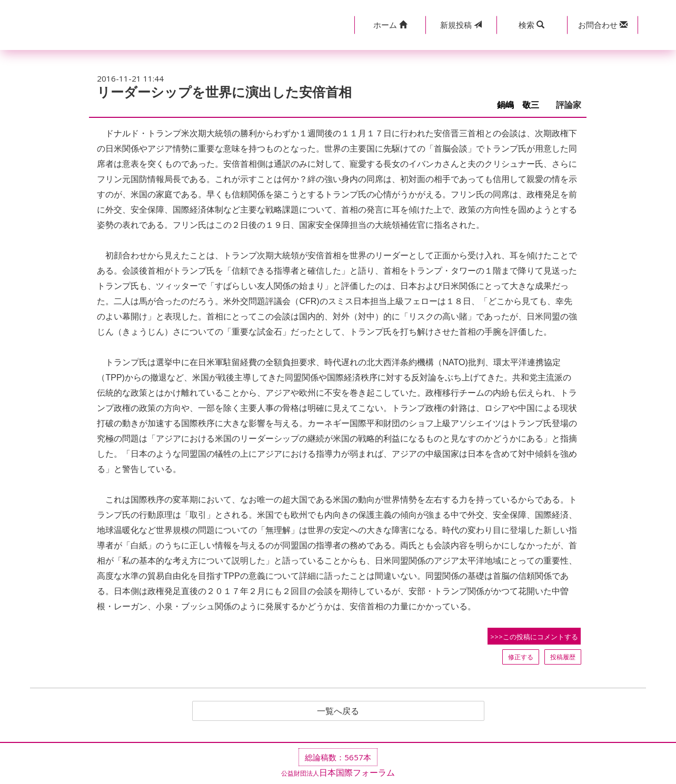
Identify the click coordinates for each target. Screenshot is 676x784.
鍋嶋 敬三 (522, 105)
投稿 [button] (461, 25)
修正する (521, 657)
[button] (390, 25)
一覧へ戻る (338, 711)
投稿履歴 (563, 657)
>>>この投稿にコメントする (534, 637)
